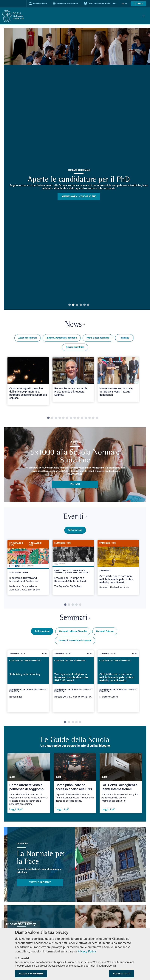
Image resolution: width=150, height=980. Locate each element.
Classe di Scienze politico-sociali (75, 640)
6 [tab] (88, 305)
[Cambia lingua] (126, 4)
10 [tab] (82, 418)
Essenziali (24, 958)
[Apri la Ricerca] (138, 4)
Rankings (124, 338)
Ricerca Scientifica (75, 347)
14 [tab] (97, 418)
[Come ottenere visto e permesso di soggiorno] (29, 786)
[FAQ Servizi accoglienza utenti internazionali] (121, 786)
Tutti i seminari (42, 631)
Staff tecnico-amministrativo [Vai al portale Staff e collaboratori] (100, 4)
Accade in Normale (28, 338)
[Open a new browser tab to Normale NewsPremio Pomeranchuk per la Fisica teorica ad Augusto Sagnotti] (73, 380)
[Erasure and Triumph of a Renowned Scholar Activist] (73, 566)
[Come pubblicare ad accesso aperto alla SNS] (75, 786)
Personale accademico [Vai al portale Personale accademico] (66, 4)
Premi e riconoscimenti (98, 338)
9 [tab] (78, 418)
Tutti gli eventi (75, 530)
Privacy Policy (87, 951)
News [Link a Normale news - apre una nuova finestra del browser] (75, 325)
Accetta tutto (122, 974)
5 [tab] (84, 305)
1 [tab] (69, 305)
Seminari (75, 617)
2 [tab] (73, 305)
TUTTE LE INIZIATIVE (40, 885)
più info (75, 484)
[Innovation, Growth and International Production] (28, 567)
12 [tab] (89, 418)
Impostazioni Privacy (21, 924)
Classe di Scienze (105, 631)
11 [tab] (86, 418)
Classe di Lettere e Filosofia (73, 631)
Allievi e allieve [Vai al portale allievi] (38, 4)
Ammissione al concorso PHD (79, 196)
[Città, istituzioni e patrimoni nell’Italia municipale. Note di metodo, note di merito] (118, 566)
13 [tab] (93, 418)
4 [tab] (81, 305)
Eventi (75, 517)
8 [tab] (75, 418)
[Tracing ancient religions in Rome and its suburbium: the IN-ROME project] (73, 681)
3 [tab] (77, 305)
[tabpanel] (28, 383)
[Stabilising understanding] (28, 681)
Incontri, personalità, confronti (62, 338)
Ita (123, 4)
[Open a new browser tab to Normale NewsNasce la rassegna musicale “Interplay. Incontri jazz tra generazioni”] (118, 380)
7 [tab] (71, 418)
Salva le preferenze (31, 974)
